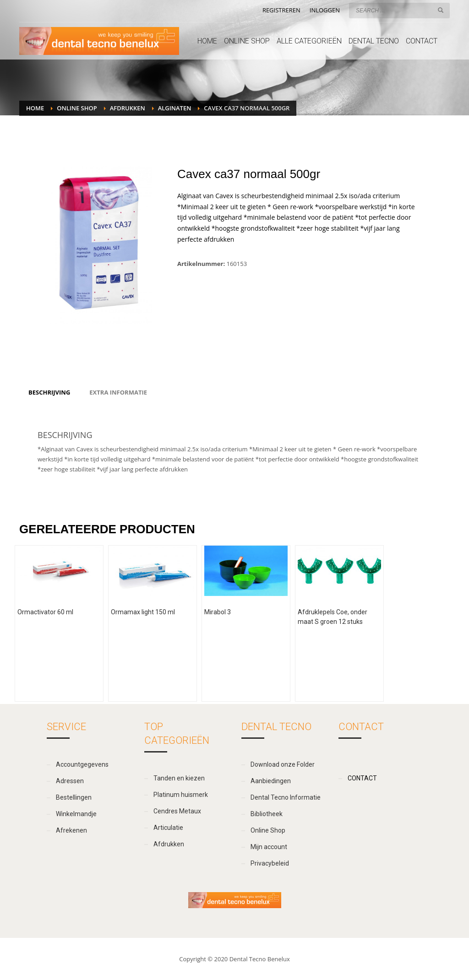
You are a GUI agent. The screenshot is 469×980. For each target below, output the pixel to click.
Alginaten (175, 108)
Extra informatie (118, 392)
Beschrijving (49, 392)
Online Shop (77, 108)
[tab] (49, 392)
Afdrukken (128, 108)
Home (35, 108)
